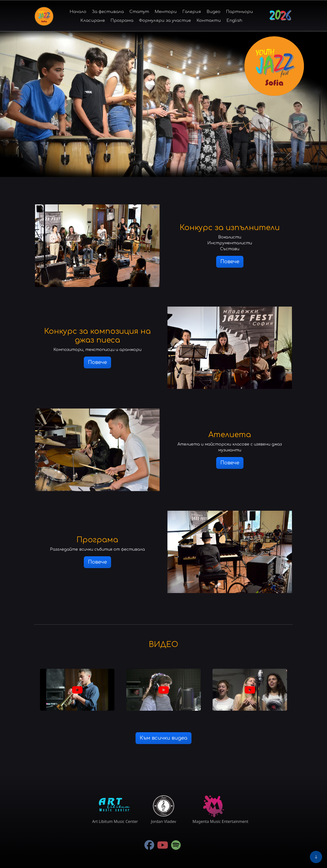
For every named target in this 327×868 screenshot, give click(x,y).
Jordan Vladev (164, 821)
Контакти (209, 20)
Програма (122, 20)
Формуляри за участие (165, 20)
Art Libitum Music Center (115, 821)
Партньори (239, 12)
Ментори (166, 12)
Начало (78, 12)
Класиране (93, 20)
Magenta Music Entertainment (220, 821)
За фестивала (108, 12)
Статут (139, 12)
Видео (214, 12)
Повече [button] (230, 262)
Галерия (192, 12)
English (234, 20)
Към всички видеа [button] (163, 738)
